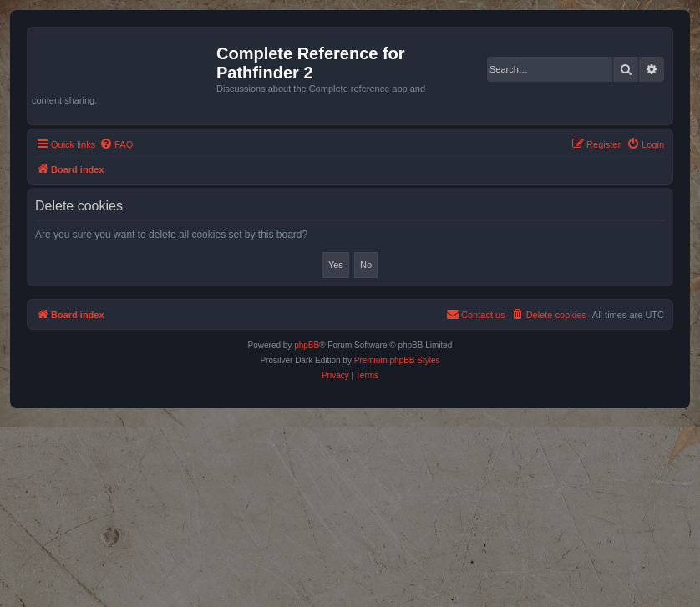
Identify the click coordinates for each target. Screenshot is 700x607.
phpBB (307, 345)
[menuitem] (116, 144)
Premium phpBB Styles (397, 360)
